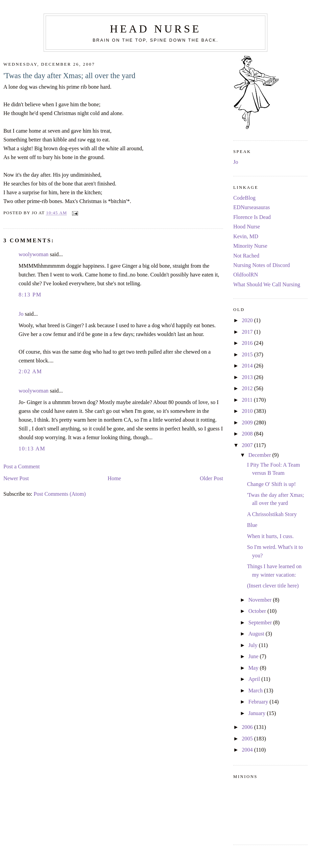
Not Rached (246, 256)
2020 (248, 320)
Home (114, 478)
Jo (21, 314)
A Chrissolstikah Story (272, 514)
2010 (248, 411)
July (254, 645)
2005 (248, 739)
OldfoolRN (246, 275)
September (261, 623)
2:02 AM (30, 372)
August (257, 634)
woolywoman (33, 254)
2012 (248, 388)
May (254, 668)
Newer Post (16, 478)
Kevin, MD (246, 237)
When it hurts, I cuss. (270, 536)
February (259, 702)
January (258, 713)
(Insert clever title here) (273, 586)
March (256, 691)
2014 (248, 366)
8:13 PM (30, 295)
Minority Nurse (250, 246)
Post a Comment (21, 467)
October (258, 611)
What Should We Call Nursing (267, 285)
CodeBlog (244, 198)
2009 (248, 423)
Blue (252, 525)
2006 (248, 727)
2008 (248, 434)
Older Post (211, 478)
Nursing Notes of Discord (261, 265)
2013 (248, 377)
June (254, 656)
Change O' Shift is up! (272, 484)
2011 (248, 400)
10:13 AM (32, 449)
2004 (248, 750)
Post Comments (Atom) (59, 494)
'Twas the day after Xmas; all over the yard (69, 76)
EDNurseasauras (252, 207)
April (255, 679)
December (260, 455)
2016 (248, 343)
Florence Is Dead (252, 217)
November (261, 600)
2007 (248, 445)
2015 (248, 355)
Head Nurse (155, 29)
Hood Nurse (247, 227)
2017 (248, 332)
